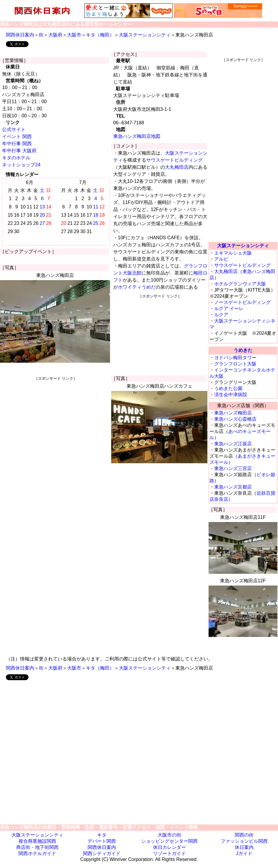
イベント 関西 (17, 137)
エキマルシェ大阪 (233, 253)
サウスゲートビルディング (174, 160)
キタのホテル (16, 158)
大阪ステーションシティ (145, 35)
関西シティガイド (102, 853)
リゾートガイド (169, 853)
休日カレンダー (169, 847)
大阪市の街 (169, 835)
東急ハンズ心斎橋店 (235, 419)
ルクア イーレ (229, 308)
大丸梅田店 (177, 167)
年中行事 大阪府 (19, 151)
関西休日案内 (20, 35)
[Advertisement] (56, 422)
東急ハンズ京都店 (233, 487)
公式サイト (14, 129)
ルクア (221, 315)
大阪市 (74, 35)
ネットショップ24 (21, 165)
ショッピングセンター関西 (169, 841)
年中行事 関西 (17, 144)
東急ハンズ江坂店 (233, 444)
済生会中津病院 (231, 395)
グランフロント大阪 (235, 364)
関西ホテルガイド (37, 853)
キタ (102, 835)
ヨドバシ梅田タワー (235, 358)
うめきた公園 (228, 388)
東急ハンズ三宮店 (233, 468)
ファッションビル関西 (244, 841)
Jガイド (244, 853)
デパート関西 (102, 841)
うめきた (243, 350)
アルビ (221, 259)
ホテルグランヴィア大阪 (240, 284)
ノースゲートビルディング (242, 302)
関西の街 (244, 835)
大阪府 (55, 35)
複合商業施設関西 (37, 841)
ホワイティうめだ (137, 287)
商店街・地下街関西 (37, 847)
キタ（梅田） (100, 35)
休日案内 (244, 847)
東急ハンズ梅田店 (233, 413)
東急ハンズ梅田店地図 (137, 136)
